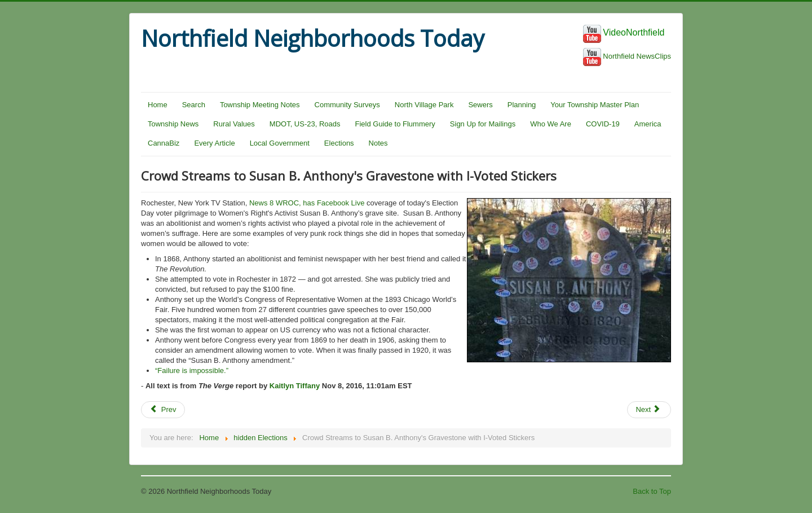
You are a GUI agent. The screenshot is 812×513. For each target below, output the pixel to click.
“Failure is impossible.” (192, 370)
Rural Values (234, 124)
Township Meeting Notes (260, 105)
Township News (173, 124)
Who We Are (551, 124)
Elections (339, 143)
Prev (163, 409)
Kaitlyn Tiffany (295, 386)
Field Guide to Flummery (395, 124)
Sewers (480, 105)
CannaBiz (164, 143)
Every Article (214, 143)
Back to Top (652, 491)
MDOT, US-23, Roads (305, 124)
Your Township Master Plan (595, 105)
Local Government (280, 143)
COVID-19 (603, 124)
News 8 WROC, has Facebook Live (307, 203)
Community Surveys (347, 105)
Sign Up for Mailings (483, 124)
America (648, 124)
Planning (522, 105)
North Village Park (424, 105)
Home (158, 105)
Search (194, 105)
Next (648, 409)
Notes (378, 143)
